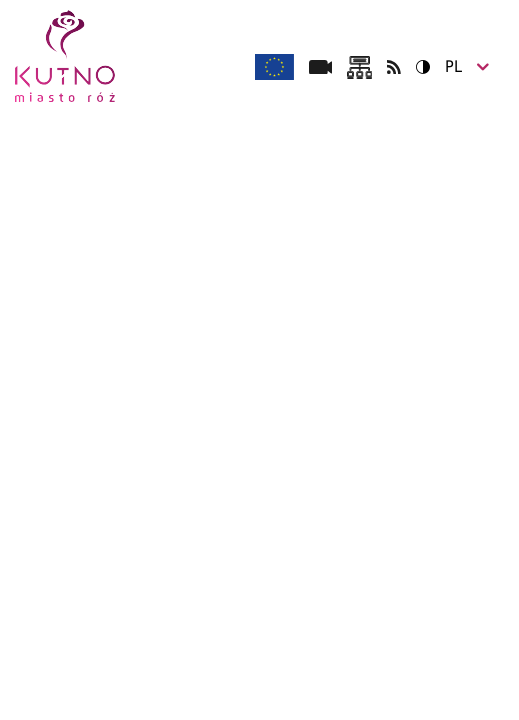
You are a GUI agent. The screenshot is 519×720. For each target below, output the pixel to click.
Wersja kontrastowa (416, 66)
